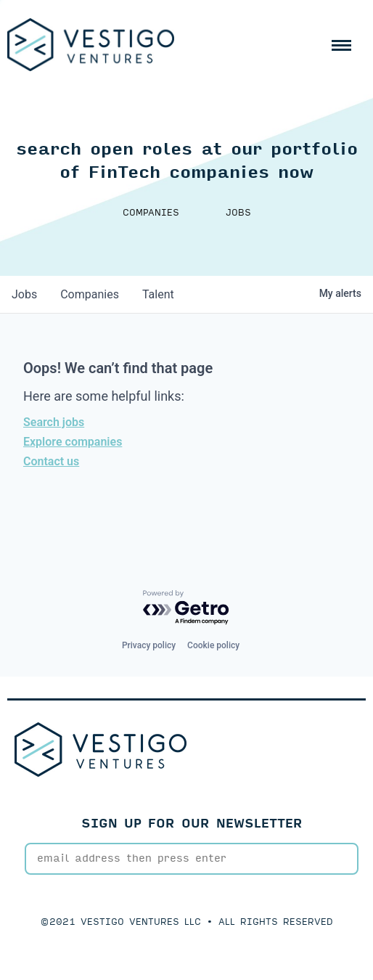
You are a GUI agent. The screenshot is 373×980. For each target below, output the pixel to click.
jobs (24, 294)
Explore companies (73, 442)
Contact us (51, 461)
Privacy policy (149, 645)
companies (90, 294)
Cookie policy (213, 645)
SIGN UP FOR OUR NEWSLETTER (192, 824)
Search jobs (54, 422)
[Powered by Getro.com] (186, 608)
